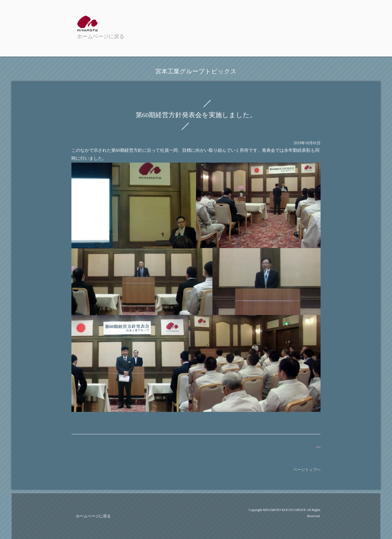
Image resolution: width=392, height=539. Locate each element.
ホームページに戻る (93, 516)
